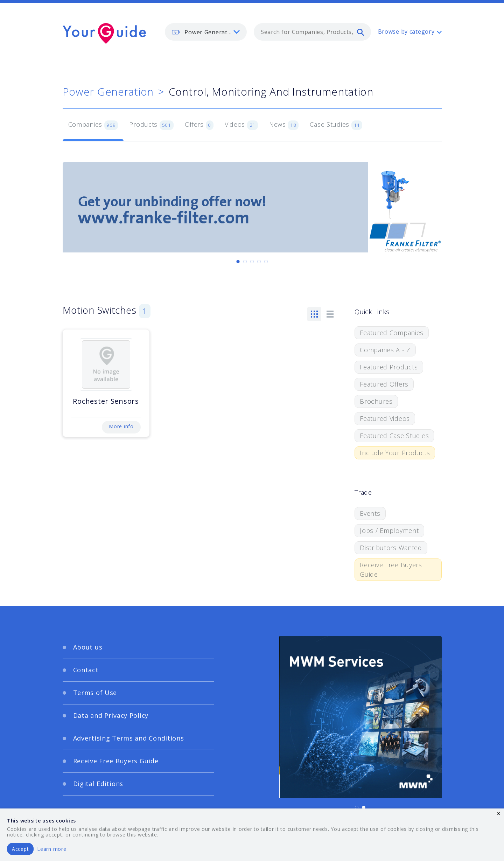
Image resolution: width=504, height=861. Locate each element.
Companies (93, 125)
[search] (360, 32)
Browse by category (406, 32)
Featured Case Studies (394, 436)
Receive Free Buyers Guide (391, 570)
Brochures (376, 401)
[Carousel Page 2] (245, 262)
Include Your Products (395, 453)
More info (121, 426)
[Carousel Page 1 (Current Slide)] (238, 262)
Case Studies (336, 125)
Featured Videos (385, 418)
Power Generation (108, 92)
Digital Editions (98, 784)
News (284, 125)
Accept (20, 849)
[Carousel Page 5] (266, 262)
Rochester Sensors (106, 401)
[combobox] (312, 32)
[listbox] (206, 32)
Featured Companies (392, 333)
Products (151, 125)
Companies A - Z (385, 350)
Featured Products (389, 367)
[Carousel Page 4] (259, 262)
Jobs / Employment (389, 530)
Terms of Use (95, 693)
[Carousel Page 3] (252, 262)
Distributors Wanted (391, 548)
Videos (241, 125)
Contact (86, 670)
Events (370, 513)
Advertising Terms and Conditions (129, 738)
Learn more (52, 849)
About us (88, 647)
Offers (199, 125)
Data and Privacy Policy (111, 715)
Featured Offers (384, 384)
